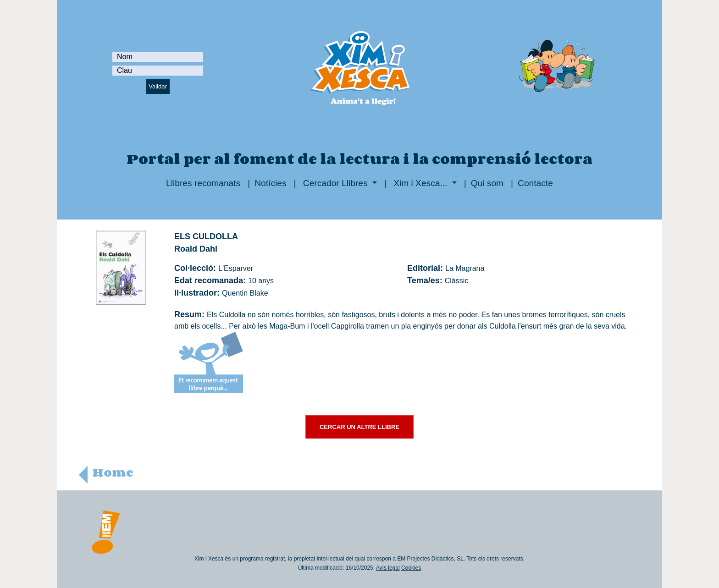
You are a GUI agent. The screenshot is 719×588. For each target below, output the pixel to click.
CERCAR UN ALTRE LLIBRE (359, 427)
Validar (158, 86)
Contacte (535, 183)
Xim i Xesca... (420, 183)
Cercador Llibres (335, 183)
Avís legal (388, 568)
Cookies (411, 568)
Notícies (270, 183)
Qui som (487, 183)
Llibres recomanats (203, 183)
